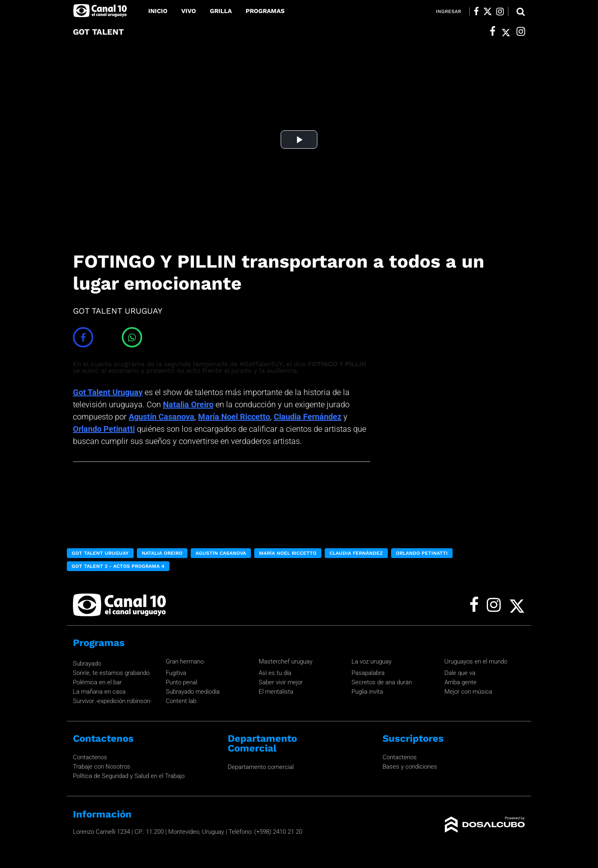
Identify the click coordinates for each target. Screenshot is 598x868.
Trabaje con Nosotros (102, 767)
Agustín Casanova (162, 417)
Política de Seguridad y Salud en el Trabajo (129, 776)
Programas (265, 11)
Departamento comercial (261, 767)
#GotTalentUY (261, 364)
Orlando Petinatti (104, 429)
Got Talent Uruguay (108, 392)
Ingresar (448, 11)
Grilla (221, 11)
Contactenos (90, 757)
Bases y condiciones (410, 767)
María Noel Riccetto (234, 417)
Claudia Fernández (308, 417)
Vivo (189, 11)
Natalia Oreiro (188, 404)
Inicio (158, 11)
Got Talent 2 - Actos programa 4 (118, 566)
